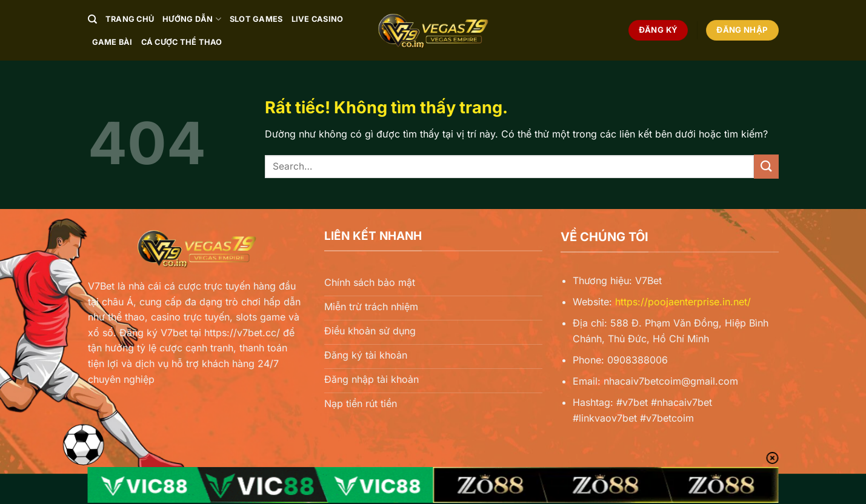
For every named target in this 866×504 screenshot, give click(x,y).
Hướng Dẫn (192, 19)
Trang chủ (130, 19)
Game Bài (112, 42)
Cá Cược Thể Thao (182, 42)
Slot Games (256, 19)
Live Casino (318, 19)
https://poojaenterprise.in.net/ (683, 302)
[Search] (92, 19)
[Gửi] (766, 166)
